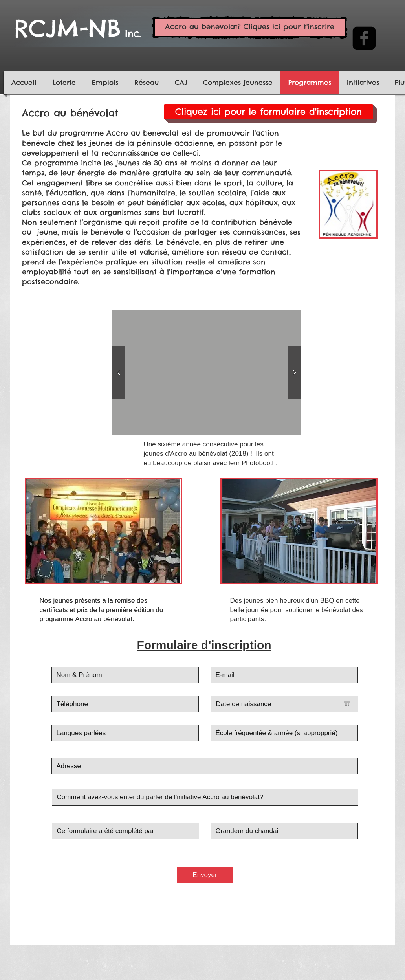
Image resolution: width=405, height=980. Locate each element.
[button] (206, 373)
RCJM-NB (68, 28)
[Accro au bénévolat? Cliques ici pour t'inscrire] (250, 28)
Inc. (131, 33)
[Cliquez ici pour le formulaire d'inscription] (268, 112)
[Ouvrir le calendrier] (347, 704)
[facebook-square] (364, 38)
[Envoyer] (205, 875)
